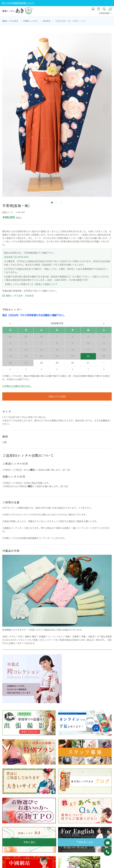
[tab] (52, 203)
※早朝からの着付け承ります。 (17, 386)
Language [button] (105, 13)
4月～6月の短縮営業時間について (18, 3)
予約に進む (29, 842)
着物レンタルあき (10, 21)
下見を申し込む (85, 842)
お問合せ (105, 421)
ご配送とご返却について (46, 284)
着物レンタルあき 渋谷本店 (18, 296)
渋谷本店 (46, 21)
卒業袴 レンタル (30, 21)
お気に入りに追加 (57, 396)
